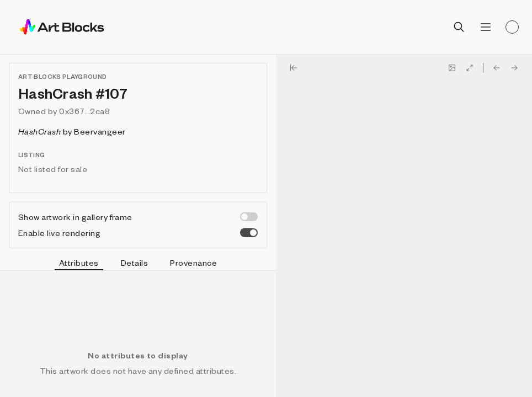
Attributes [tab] (79, 264)
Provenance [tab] (193, 262)
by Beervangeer (72, 131)
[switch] (249, 217)
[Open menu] (486, 27)
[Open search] (459, 27)
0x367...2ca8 (84, 111)
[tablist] (138, 264)
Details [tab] (134, 262)
